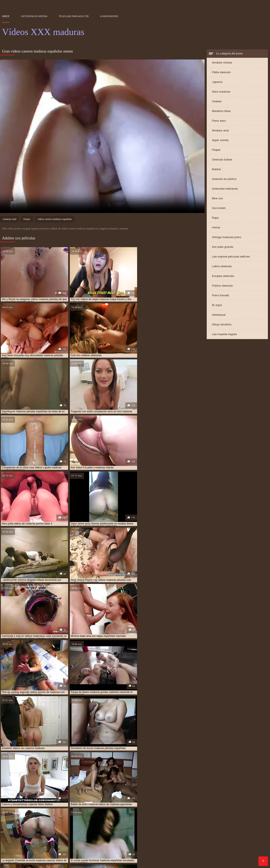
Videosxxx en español (178, 835)
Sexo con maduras (151, 862)
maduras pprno (233, 821)
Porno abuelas (94, 838)
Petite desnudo (221, 72)
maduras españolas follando (86, 818)
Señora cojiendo (123, 862)
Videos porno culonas (38, 842)
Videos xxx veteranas (246, 852)
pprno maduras (201, 825)
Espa (197, 859)
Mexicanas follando (99, 842)
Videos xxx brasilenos (154, 842)
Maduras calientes (103, 835)
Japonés (217, 82)
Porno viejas (11, 835)
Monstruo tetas (221, 111)
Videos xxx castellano (123, 852)
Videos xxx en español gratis (128, 838)
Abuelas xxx (27, 852)
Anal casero (220, 848)
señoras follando (40, 828)
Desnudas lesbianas (225, 189)
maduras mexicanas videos (34, 821)
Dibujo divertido (222, 325)
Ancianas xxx (46, 838)
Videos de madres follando (190, 852)
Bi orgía (217, 305)
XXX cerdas (182, 842)
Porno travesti (221, 296)
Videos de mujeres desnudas (49, 859)
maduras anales (192, 816)
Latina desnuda (222, 266)
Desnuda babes (222, 160)
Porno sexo (219, 121)
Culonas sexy (240, 848)
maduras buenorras (247, 816)
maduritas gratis (218, 823)
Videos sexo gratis (155, 845)
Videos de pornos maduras (214, 842)
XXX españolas (69, 838)
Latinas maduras (230, 845)
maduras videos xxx (36, 823)
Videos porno (95, 852)
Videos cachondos (33, 848)
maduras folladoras (158, 818)
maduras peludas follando (110, 821)
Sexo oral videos (70, 842)
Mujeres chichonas (195, 848)
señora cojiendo (250, 825)
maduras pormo (185, 821)
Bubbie (216, 169)
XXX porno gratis (71, 855)
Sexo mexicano (50, 852)
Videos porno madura (18, 855)
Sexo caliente (73, 852)
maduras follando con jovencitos (197, 818)
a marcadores (109, 16)
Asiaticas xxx (26, 862)
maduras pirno (140, 821)
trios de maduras (98, 828)
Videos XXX (145, 848)
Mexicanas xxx (95, 848)
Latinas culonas (167, 848)
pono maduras (101, 825)
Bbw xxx (217, 199)
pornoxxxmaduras (175, 825)
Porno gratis (256, 855)
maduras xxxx (112, 823)
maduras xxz (132, 823)
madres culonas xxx (127, 816)
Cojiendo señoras (121, 848)
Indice (6, 16)
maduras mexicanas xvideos (72, 821)
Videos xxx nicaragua (54, 862)
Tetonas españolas (230, 855)
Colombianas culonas (123, 845)
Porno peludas (162, 838)
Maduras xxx (237, 838)
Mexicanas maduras (210, 838)
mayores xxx (240, 823)
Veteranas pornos (155, 852)
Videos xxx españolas (65, 848)
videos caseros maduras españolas (55, 220)
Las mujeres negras (224, 334)
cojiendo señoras (41, 816)
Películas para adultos (74, 16)
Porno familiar (24, 838)
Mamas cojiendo (179, 859)
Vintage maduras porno (227, 237)
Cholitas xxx (184, 838)
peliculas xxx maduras (74, 825)
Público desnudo (222, 286)
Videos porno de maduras (106, 855)
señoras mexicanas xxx (69, 828)
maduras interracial (236, 818)
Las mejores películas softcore (231, 257)
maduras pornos (209, 821)
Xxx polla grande (223, 247)
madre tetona (102, 816)
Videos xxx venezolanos (90, 862)
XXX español (227, 835)
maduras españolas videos (125, 818)
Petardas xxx (165, 855)
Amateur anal (220, 131)
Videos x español (140, 855)
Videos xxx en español (34, 845)
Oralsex (217, 102)
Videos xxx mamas (91, 845)
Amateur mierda (222, 63)
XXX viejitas (128, 835)
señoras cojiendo (13, 828)
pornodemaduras (149, 825)
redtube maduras (225, 825)
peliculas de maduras (43, 825)
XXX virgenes (149, 835)
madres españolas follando (161, 816)
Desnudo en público (224, 179)
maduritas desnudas (190, 823)
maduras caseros (13, 818)
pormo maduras (124, 825)
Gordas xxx (207, 845)
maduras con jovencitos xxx (46, 818)
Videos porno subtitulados (92, 859)
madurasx (150, 823)
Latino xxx (220, 852)
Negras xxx (232, 859)
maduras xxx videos (87, 823)
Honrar (216, 228)
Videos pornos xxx (74, 835)
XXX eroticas (205, 835)
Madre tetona (126, 842)
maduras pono (162, 821)
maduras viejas (62, 823)
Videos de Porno (126, 859)
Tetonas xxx (212, 859)
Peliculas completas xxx (40, 835)
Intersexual (219, 315)
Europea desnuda (223, 276)
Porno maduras (14, 859)
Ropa (215, 218)
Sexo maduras (221, 92)
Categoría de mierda (34, 16)
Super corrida (220, 140)
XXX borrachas (64, 845)
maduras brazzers (218, 816)
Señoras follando (183, 845)
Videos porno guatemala (195, 855)
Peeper (216, 150)
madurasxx (167, 823)
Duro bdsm (219, 208)
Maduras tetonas (152, 859)
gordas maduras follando (72, 816)
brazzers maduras (14, 816)
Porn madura (46, 855)
